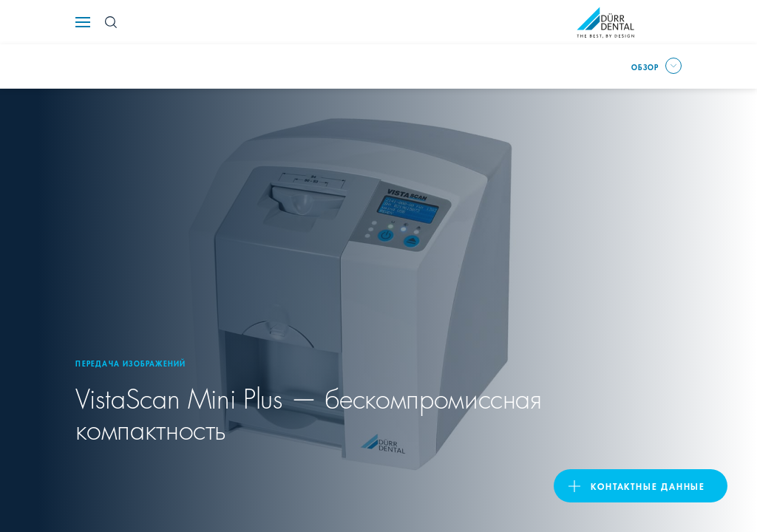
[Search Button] (111, 22)
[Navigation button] (83, 22)
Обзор (645, 66)
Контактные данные (648, 486)
